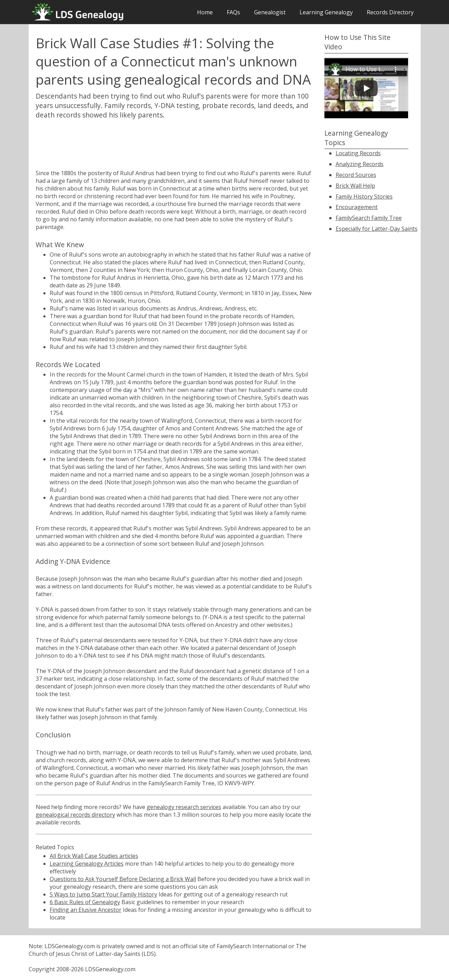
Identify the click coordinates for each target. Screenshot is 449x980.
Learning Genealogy (326, 12)
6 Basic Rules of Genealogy (85, 902)
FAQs (233, 12)
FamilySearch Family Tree (369, 218)
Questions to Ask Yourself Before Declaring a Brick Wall (123, 879)
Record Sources (356, 175)
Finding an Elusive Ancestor (86, 910)
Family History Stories (364, 196)
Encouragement (357, 207)
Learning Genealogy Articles (87, 864)
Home (205, 12)
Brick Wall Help (355, 186)
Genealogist (270, 12)
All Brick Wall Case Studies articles (94, 856)
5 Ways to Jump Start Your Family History (103, 894)
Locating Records (358, 153)
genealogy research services (184, 807)
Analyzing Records (360, 164)
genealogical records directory (75, 815)
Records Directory (390, 12)
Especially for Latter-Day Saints (377, 229)
